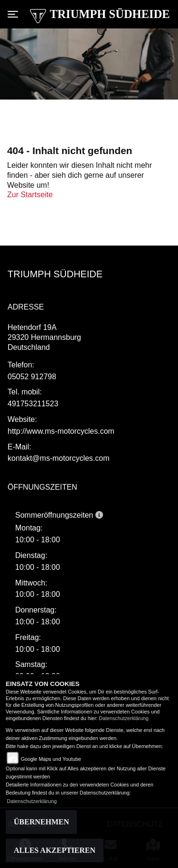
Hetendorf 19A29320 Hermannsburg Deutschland (44, 337)
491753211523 (33, 404)
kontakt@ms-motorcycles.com (59, 458)
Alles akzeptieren (55, 850)
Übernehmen (41, 822)
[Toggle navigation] (15, 14)
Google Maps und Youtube (51, 759)
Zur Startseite (30, 195)
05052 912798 (32, 377)
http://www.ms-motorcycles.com (61, 431)
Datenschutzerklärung (124, 718)
